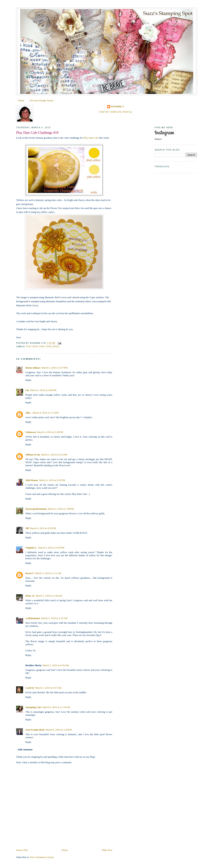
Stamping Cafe (33, 707)
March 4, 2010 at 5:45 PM (50, 432)
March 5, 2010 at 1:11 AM (48, 573)
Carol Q (30, 688)
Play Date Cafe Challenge (43, 347)
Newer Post (22, 850)
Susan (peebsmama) (36, 509)
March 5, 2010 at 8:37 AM (48, 688)
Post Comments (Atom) (42, 857)
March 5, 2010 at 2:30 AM (49, 596)
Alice (28, 413)
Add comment (25, 749)
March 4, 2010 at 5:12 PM (46, 413)
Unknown (31, 432)
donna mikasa (33, 368)
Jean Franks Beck (35, 730)
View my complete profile (116, 112)
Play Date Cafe (91, 138)
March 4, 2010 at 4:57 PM (55, 368)
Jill (27, 528)
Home (21, 100)
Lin (27, 390)
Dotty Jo (30, 596)
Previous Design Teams (42, 100)
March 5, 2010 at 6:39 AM (56, 665)
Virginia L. (31, 548)
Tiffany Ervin (33, 455)
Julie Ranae (32, 480)
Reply (28, 380)
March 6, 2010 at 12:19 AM (56, 707)
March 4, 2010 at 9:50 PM (51, 548)
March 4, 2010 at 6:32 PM (52, 480)
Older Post (107, 850)
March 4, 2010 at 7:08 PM (61, 509)
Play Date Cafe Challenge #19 (37, 133)
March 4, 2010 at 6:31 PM (54, 455)
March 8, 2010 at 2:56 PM (59, 730)
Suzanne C (117, 107)
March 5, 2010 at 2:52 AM (54, 618)
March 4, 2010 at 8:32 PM (43, 528)
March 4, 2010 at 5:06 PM (43, 390)
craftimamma (33, 618)
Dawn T (30, 573)
